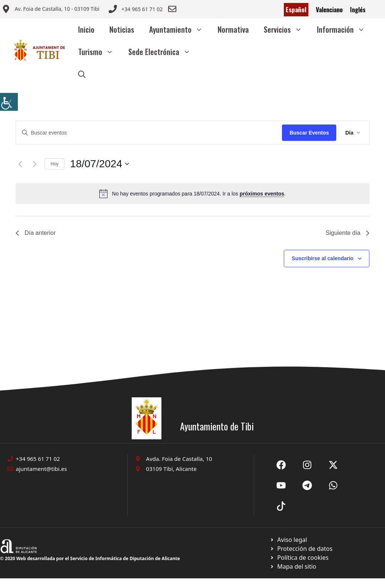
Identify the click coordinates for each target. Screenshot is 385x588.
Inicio (86, 29)
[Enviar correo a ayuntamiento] (51, 10)
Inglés (358, 9)
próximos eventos (262, 194)
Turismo (100, 52)
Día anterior (36, 233)
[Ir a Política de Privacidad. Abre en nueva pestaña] (288, 540)
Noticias (122, 29)
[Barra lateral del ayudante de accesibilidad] (9, 102)
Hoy (54, 164)
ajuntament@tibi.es (41, 469)
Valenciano (329, 9)
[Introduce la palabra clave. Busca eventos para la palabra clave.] (149, 133)
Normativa (233, 29)
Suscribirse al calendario (323, 258)
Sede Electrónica (163, 52)
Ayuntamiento (180, 29)
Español (296, 9)
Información (345, 29)
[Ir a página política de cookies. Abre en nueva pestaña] (301, 549)
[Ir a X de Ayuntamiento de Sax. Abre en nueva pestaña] (307, 465)
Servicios (287, 29)
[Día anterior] (20, 164)
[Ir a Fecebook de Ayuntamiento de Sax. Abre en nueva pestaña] (281, 465)
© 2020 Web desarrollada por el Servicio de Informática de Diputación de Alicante (90, 558)
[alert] (192, 194)
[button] (82, 74)
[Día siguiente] (35, 164)
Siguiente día (348, 233)
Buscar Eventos (309, 133)
